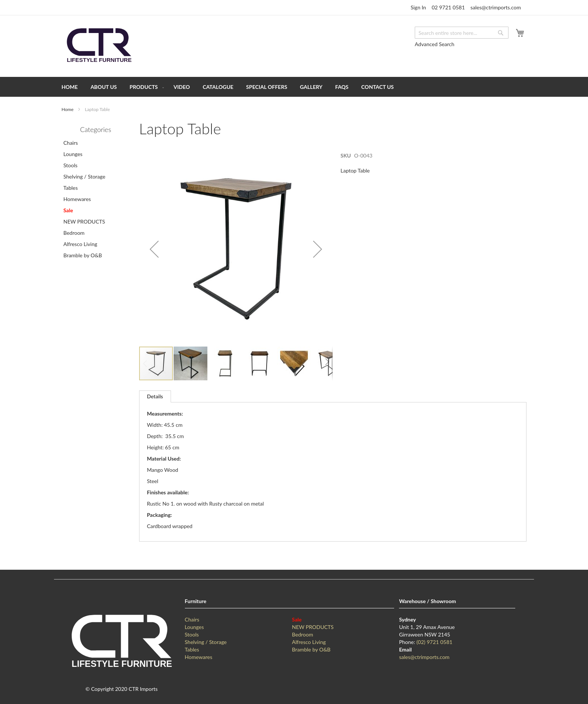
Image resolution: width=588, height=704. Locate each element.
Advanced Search (435, 44)
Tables (70, 188)
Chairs (71, 143)
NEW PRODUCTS (84, 221)
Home (67, 109)
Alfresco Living (80, 244)
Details (155, 396)
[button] (154, 249)
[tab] (155, 396)
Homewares (77, 199)
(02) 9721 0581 (435, 642)
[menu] (294, 87)
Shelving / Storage (84, 176)
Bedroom (74, 233)
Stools (70, 165)
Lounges (73, 154)
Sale (68, 210)
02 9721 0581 (448, 7)
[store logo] (99, 46)
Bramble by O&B (83, 255)
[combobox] (462, 33)
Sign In (418, 7)
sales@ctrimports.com (496, 7)
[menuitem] (70, 87)
